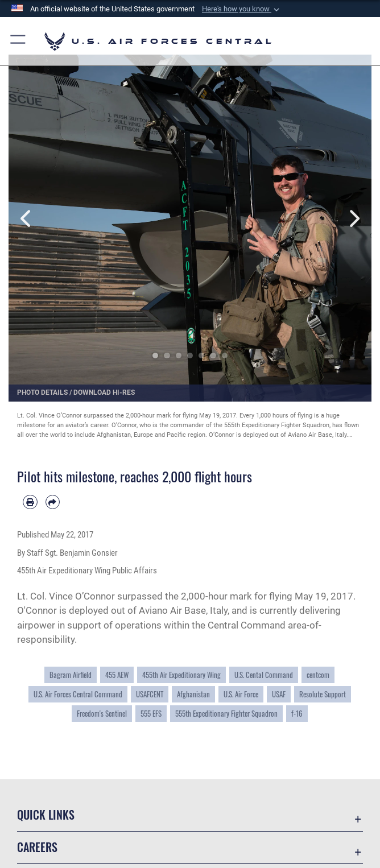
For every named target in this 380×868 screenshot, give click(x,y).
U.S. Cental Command (264, 675)
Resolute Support (323, 694)
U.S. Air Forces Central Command (78, 694)
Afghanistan (193, 694)
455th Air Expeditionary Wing (181, 675)
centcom (318, 675)
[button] (242, 9)
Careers (37, 847)
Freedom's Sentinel (102, 714)
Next (353, 218)
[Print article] (30, 502)
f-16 (297, 714)
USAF (279, 694)
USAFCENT (150, 694)
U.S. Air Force (241, 694)
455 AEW (117, 675)
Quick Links (46, 815)
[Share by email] (53, 502)
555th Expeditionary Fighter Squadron (226, 714)
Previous (27, 218)
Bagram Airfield (71, 675)
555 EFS (151, 714)
